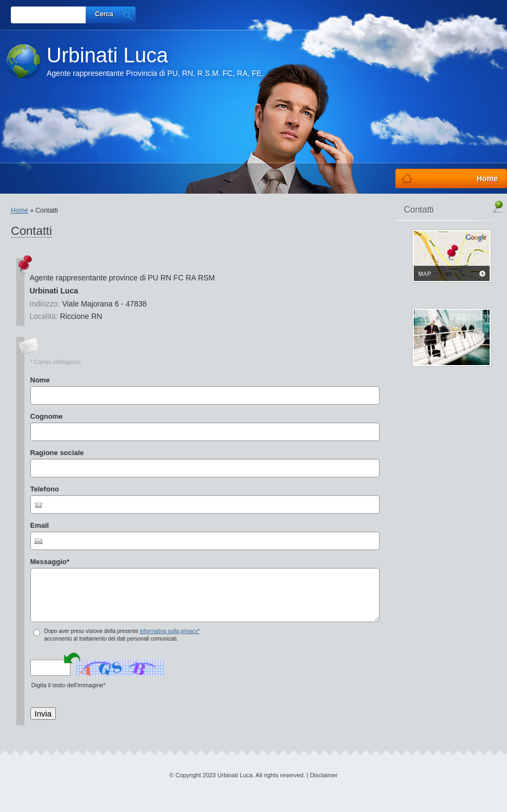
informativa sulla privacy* (170, 631)
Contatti (419, 210)
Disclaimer (323, 775)
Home (20, 210)
